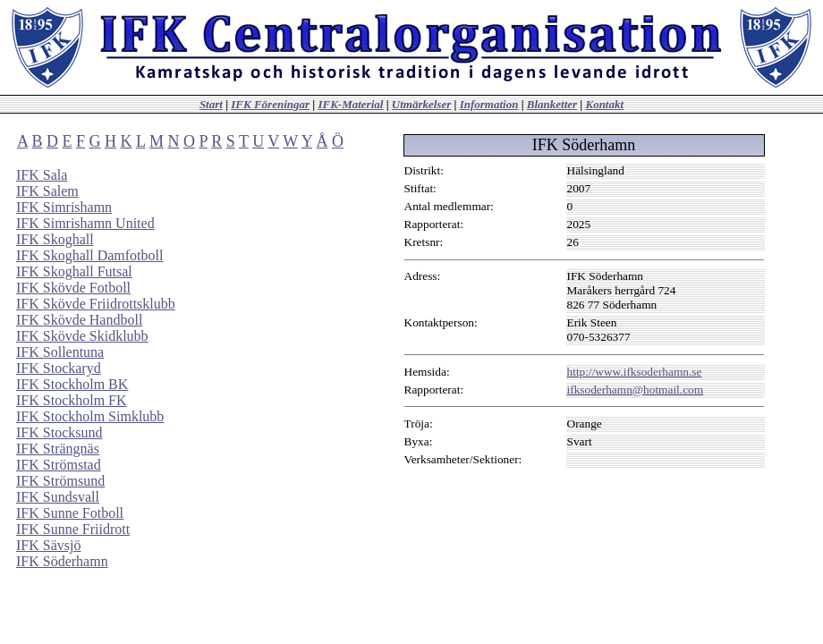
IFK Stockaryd (59, 368)
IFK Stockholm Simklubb (90, 416)
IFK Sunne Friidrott (73, 529)
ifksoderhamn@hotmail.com (636, 390)
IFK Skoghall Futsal (74, 271)
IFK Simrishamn (64, 207)
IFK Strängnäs (58, 449)
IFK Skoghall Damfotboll (89, 255)
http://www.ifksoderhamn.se (635, 372)
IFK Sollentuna (60, 352)
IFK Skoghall (55, 239)
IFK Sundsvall (58, 497)
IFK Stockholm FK (72, 400)
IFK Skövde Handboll (79, 320)
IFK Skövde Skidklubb (82, 336)
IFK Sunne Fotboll (70, 513)
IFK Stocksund (59, 432)
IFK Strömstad (59, 465)
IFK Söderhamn (62, 561)
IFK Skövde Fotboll (73, 288)
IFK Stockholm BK (72, 384)
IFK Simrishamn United (85, 223)
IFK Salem (47, 191)
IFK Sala (42, 175)
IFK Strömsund (60, 481)
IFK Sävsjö (48, 545)
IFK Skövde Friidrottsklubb (96, 304)
